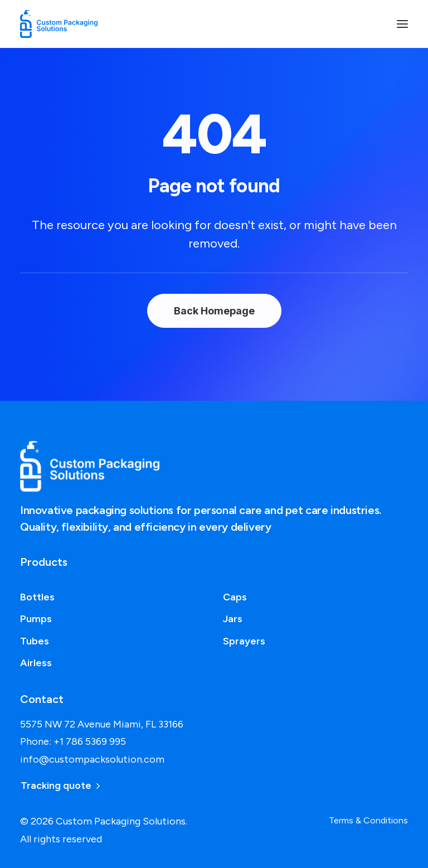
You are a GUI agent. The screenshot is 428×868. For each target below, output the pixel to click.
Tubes (35, 641)
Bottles (37, 597)
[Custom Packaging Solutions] (64, 24)
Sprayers (244, 641)
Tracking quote (60, 785)
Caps (235, 597)
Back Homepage (214, 311)
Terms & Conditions (368, 820)
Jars (233, 619)
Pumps (36, 619)
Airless (36, 663)
